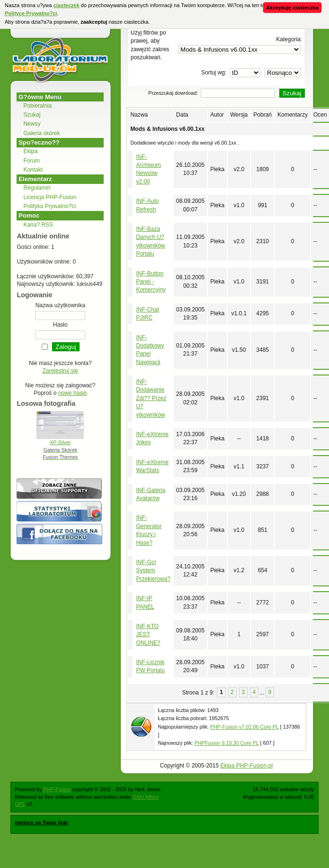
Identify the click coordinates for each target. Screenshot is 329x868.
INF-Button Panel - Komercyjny (151, 282)
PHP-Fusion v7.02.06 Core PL (245, 727)
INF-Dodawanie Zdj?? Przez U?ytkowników (151, 398)
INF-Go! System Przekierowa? (153, 571)
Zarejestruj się (60, 371)
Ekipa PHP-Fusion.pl (246, 766)
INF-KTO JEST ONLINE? (148, 635)
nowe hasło (73, 393)
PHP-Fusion (57, 789)
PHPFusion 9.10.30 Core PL (227, 743)
